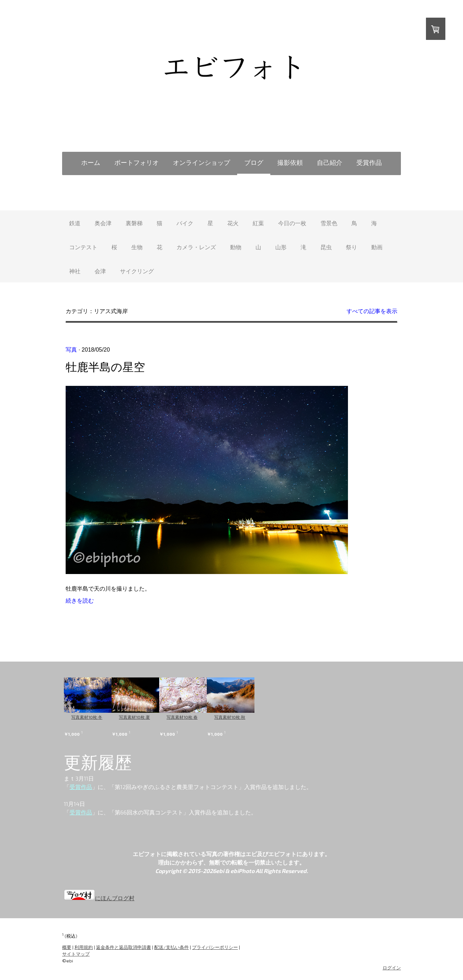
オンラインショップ (202, 162)
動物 (236, 247)
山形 (281, 247)
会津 (100, 271)
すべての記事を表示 (372, 311)
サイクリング (137, 271)
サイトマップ (76, 954)
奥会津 (103, 223)
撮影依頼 (290, 162)
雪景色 (329, 223)
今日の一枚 (292, 223)
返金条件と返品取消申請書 (124, 947)
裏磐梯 (134, 223)
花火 (233, 223)
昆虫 (326, 247)
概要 (67, 947)
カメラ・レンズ (196, 247)
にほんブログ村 (99, 898)
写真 (71, 350)
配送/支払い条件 (172, 947)
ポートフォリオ (137, 162)
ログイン (392, 968)
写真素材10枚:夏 (143, 717)
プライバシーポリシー (215, 947)
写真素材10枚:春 (200, 717)
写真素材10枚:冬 (87, 717)
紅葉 (258, 223)
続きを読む (80, 601)
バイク (185, 223)
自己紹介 (330, 162)
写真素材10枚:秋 (256, 717)
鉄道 (75, 223)
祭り (351, 247)
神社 (75, 271)
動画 (377, 247)
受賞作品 (369, 162)
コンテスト (83, 247)
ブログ (254, 162)
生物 (137, 247)
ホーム (91, 162)
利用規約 (84, 947)
